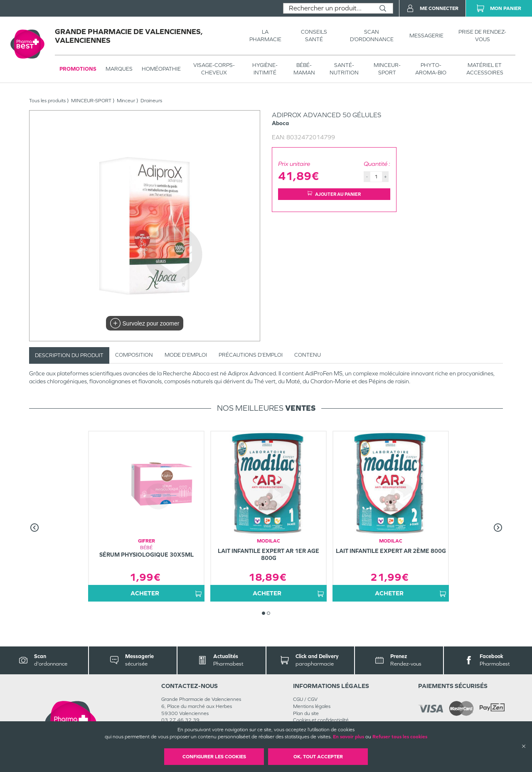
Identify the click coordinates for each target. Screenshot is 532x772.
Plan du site (306, 713)
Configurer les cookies (214, 757)
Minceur (126, 101)
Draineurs (151, 101)
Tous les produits (47, 101)
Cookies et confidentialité (321, 720)
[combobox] (328, 8)
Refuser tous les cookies (400, 737)
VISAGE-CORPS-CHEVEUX (214, 69)
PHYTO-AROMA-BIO (431, 69)
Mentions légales (312, 706)
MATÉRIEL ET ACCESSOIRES (485, 69)
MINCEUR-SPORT (387, 69)
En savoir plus (349, 737)
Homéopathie (161, 69)
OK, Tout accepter (318, 757)
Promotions (78, 69)
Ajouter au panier (334, 194)
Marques (119, 69)
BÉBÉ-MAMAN (304, 69)
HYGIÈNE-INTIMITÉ (265, 69)
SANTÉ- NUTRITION (344, 69)
